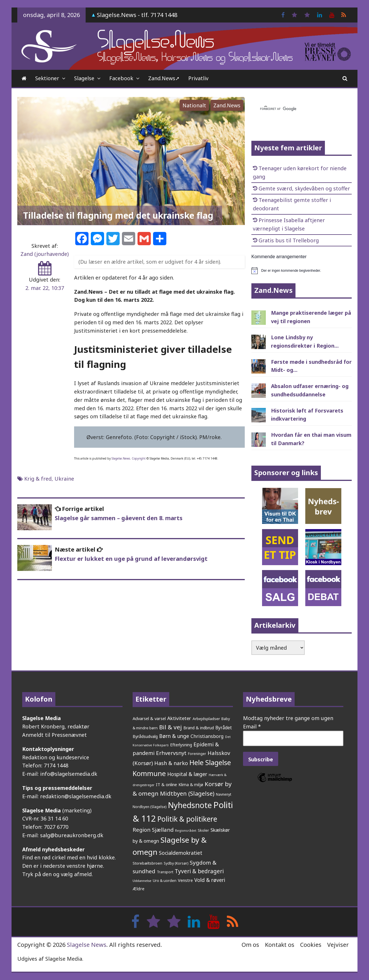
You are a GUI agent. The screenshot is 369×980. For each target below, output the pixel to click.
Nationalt (194, 105)
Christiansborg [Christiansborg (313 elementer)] (207, 736)
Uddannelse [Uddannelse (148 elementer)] (142, 881)
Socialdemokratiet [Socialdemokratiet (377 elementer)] (181, 853)
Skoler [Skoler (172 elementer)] (203, 830)
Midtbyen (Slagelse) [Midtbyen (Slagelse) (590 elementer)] (187, 793)
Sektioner (47, 78)
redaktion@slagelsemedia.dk (76, 796)
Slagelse (84, 78)
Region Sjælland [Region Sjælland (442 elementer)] (153, 830)
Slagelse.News (121, 458)
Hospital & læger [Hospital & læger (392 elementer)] (187, 774)
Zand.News (227, 105)
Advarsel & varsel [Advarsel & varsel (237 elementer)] (149, 718)
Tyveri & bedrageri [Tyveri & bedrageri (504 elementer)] (199, 871)
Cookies (311, 945)
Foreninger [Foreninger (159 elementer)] (197, 754)
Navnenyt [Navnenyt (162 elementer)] (224, 794)
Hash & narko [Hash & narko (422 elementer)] (171, 763)
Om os (250, 945)
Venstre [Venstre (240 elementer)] (185, 880)
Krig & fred (38, 479)
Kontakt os (280, 945)
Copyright (139, 458)
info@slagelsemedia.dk (69, 774)
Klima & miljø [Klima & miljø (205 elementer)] (191, 785)
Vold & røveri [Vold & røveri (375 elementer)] (210, 880)
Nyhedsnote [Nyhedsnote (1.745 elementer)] (190, 805)
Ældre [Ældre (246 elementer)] (139, 889)
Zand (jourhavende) (45, 254)
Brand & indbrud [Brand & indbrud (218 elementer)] (199, 728)
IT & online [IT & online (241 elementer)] (166, 784)
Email (252, 726)
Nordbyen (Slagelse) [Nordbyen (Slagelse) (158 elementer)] (149, 807)
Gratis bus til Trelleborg (289, 240)
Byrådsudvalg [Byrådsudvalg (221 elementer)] (145, 736)
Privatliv (198, 78)
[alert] (302, 271)
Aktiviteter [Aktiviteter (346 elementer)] (179, 718)
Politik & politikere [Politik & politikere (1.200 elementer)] (187, 819)
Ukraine (64, 479)
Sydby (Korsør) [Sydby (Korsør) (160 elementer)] (176, 863)
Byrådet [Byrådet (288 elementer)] (224, 728)
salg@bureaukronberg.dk (72, 835)
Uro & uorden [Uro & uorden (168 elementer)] (165, 881)
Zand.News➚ (164, 78)
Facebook (121, 78)
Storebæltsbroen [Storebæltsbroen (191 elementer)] (147, 863)
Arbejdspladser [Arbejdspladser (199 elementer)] (206, 719)
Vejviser (338, 945)
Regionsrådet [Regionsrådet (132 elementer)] (186, 830)
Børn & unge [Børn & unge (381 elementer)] (174, 736)
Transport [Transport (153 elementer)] (165, 872)
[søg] (295, 109)
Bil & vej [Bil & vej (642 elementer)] (171, 727)
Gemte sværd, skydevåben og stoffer (304, 188)
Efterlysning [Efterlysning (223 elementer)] (181, 745)
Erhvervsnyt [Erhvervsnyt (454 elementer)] (171, 753)
